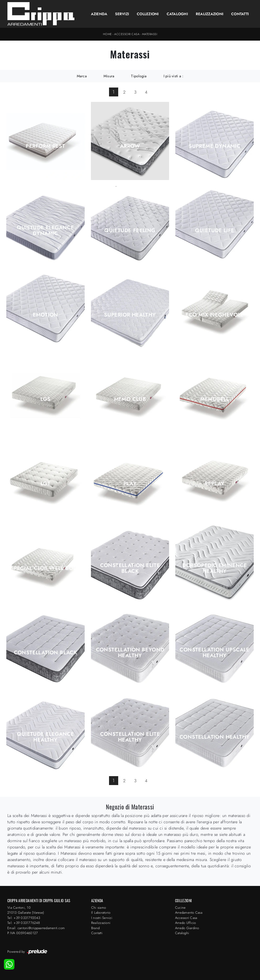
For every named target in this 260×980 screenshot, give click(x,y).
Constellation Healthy (215, 737)
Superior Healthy (130, 315)
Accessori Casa (127, 34)
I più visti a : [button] (174, 76)
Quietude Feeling (130, 231)
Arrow (130, 146)
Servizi (122, 14)
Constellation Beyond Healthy (130, 653)
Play (130, 484)
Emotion (45, 315)
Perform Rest (45, 146)
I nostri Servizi (102, 918)
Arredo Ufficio (186, 923)
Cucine (180, 908)
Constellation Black (46, 653)
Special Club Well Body (45, 568)
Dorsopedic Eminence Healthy (215, 568)
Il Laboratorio (101, 913)
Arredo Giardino (187, 928)
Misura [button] (109, 76)
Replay (215, 484)
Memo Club (130, 399)
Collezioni (148, 14)
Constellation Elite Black (130, 568)
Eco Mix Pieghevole (215, 315)
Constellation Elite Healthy (130, 737)
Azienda (99, 14)
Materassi (150, 34)
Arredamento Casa (189, 913)
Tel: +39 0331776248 (24, 923)
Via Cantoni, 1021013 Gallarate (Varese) (26, 910)
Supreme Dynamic (215, 146)
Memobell (215, 399)
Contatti (240, 14)
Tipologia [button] (139, 76)
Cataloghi (177, 14)
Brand (95, 928)
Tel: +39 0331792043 (24, 918)
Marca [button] (82, 76)
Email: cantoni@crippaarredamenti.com (36, 928)
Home (107, 34)
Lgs (45, 399)
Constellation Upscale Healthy (214, 653)
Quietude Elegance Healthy (45, 737)
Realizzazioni (210, 14)
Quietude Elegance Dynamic (45, 231)
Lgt (45, 484)
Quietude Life (215, 231)
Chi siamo (99, 908)
